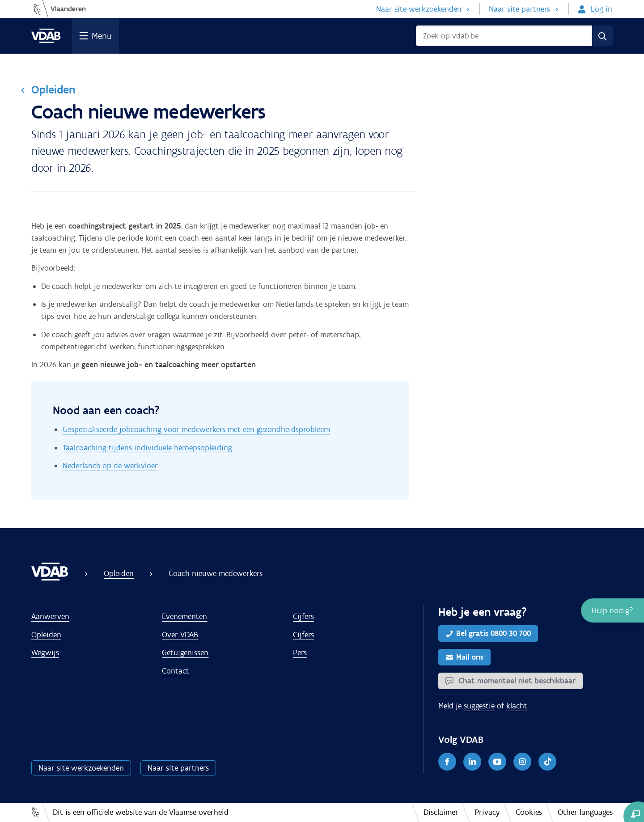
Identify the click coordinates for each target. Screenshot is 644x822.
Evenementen (184, 616)
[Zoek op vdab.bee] (504, 36)
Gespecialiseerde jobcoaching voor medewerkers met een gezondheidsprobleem (196, 429)
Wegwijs (45, 653)
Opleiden (53, 89)
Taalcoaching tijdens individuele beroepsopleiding (147, 448)
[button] (612, 610)
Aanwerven (50, 616)
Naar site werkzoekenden (419, 9)
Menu (102, 36)
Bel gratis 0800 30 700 (494, 633)
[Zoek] (602, 36)
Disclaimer (441, 812)
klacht (517, 706)
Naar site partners (519, 9)
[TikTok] (547, 762)
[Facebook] (447, 762)
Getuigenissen (185, 653)
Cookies (529, 812)
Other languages (585, 812)
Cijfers (303, 616)
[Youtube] (497, 762)
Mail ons (470, 657)
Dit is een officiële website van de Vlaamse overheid (141, 812)
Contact (176, 671)
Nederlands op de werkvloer (110, 466)
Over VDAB (180, 635)
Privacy (487, 812)
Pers (300, 653)
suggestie (479, 706)
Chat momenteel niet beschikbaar (516, 681)
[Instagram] (522, 762)
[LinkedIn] (472, 762)
